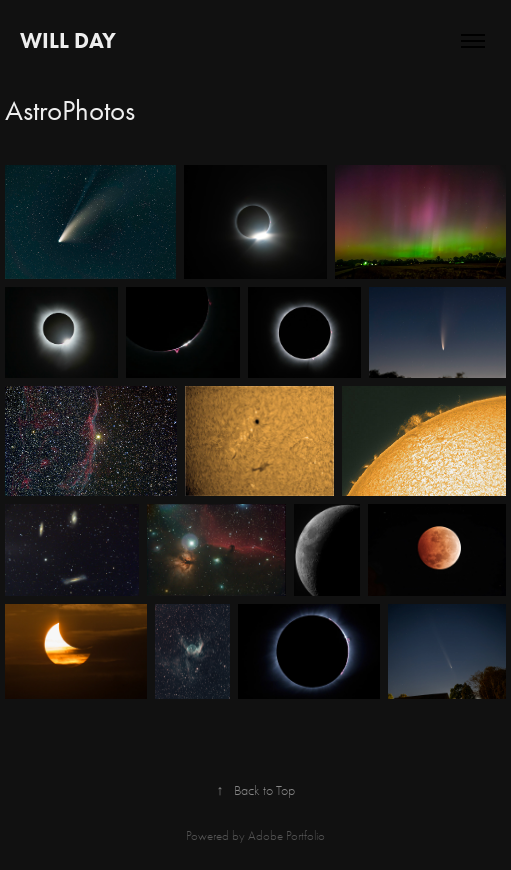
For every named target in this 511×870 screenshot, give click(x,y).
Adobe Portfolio (286, 835)
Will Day (68, 40)
